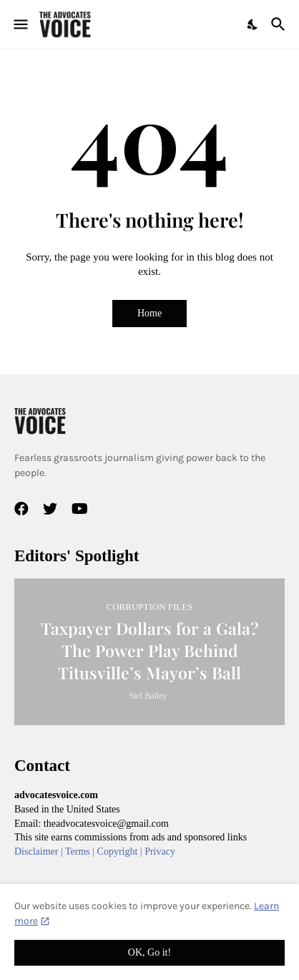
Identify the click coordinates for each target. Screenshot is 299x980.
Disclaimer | (40, 852)
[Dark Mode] (253, 24)
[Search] (280, 24)
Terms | (81, 852)
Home (149, 313)
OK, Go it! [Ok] (149, 952)
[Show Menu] (20, 24)
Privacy (160, 852)
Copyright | (121, 852)
